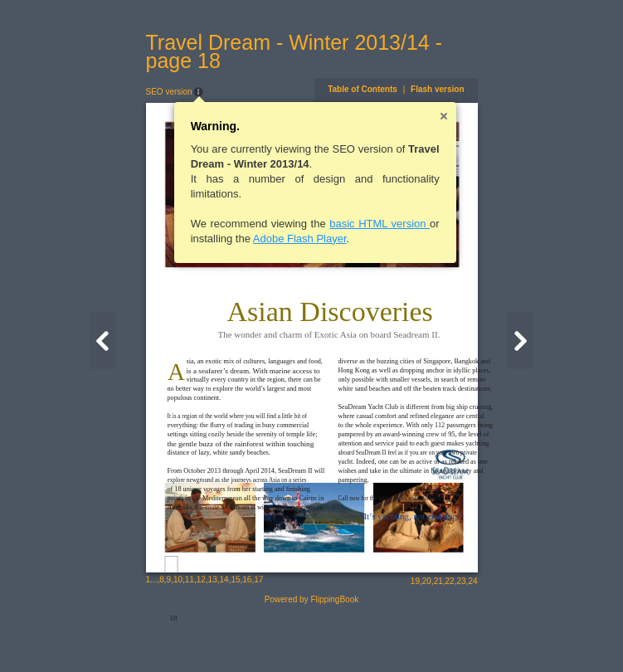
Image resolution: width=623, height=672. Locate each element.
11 (170, 634)
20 (446, 636)
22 (469, 636)
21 (458, 636)
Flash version (457, 89)
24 (492, 636)
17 (239, 634)
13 (193, 634)
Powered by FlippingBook (311, 654)
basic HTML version (360, 224)
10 (158, 634)
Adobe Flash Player (280, 239)
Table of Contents (382, 89)
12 (181, 634)
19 (434, 636)
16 (228, 634)
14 (204, 634)
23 (481, 636)
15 (216, 634)
